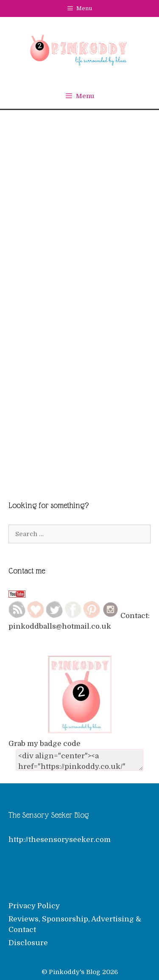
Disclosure (28, 937)
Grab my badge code (45, 739)
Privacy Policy (34, 901)
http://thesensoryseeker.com (60, 834)
